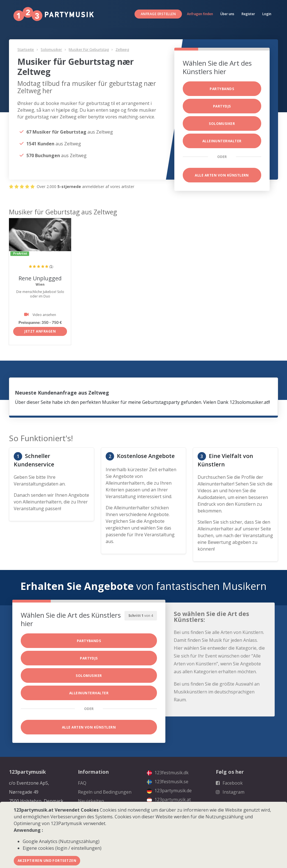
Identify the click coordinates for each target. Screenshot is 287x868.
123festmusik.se (168, 782)
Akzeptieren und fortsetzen (47, 861)
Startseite (26, 49)
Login (267, 14)
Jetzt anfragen (40, 331)
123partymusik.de (169, 791)
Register (248, 14)
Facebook (229, 783)
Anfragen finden (200, 14)
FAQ (82, 783)
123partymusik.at (169, 800)
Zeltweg (122, 49)
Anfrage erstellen (158, 14)
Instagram (230, 792)
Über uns (227, 14)
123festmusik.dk (168, 773)
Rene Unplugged (40, 278)
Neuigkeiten (91, 801)
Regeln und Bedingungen (105, 792)
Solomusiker (51, 49)
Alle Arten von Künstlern (222, 175)
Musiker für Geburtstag (89, 49)
